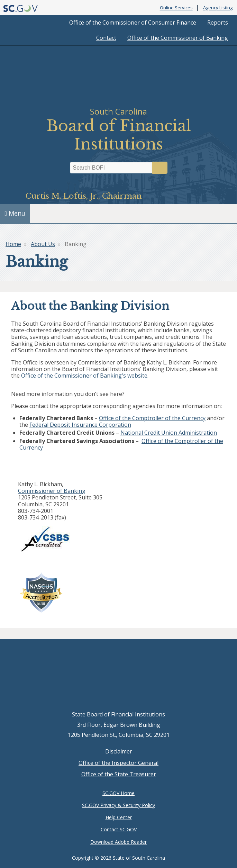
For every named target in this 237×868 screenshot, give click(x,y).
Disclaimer (119, 751)
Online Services (176, 8)
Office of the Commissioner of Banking (178, 38)
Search (160, 168)
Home (13, 244)
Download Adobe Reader (118, 842)
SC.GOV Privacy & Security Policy (118, 805)
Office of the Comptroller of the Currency (152, 418)
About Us (43, 244)
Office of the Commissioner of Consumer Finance (133, 22)
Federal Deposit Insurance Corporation (80, 425)
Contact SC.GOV (119, 829)
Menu (15, 213)
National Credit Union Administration (169, 433)
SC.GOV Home (118, 793)
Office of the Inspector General (118, 763)
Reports (218, 22)
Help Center (119, 817)
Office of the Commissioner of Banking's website (84, 376)
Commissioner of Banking (52, 491)
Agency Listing (218, 8)
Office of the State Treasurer (119, 774)
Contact (106, 38)
